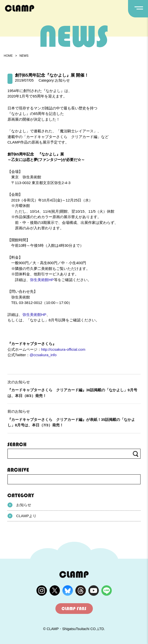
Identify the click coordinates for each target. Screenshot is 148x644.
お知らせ (19, 505)
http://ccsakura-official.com (63, 349)
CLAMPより (22, 516)
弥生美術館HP (42, 280)
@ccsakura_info (43, 355)
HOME (8, 56)
